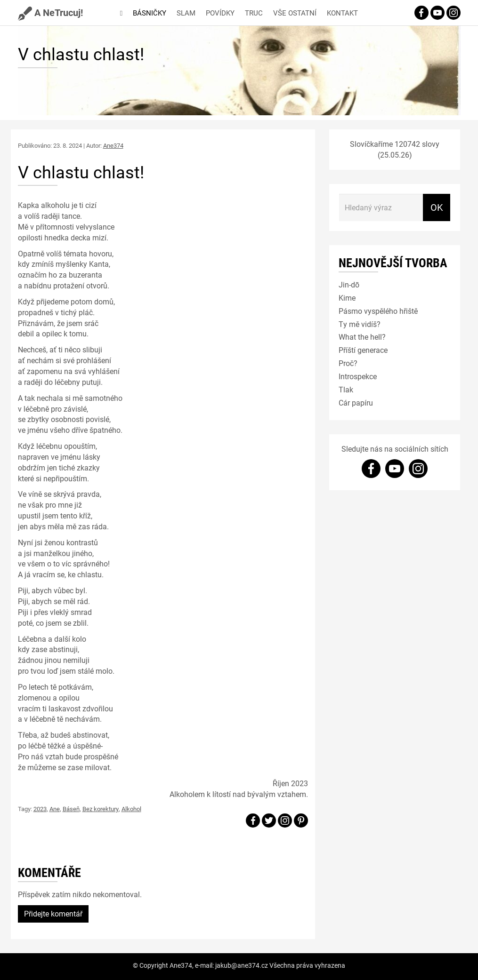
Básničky (150, 13)
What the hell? (362, 337)
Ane (55, 809)
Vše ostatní (295, 13)
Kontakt (342, 13)
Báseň (71, 809)
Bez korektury (101, 809)
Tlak (346, 389)
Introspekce (358, 376)
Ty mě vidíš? (360, 324)
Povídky (220, 13)
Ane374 (113, 145)
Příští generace (363, 350)
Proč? (348, 363)
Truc (254, 13)
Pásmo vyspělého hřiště (378, 311)
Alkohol (131, 809)
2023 (40, 809)
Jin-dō (349, 284)
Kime (347, 298)
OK (437, 207)
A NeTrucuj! (50, 12)
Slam (186, 13)
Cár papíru (356, 402)
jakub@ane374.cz (242, 965)
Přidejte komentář (53, 913)
